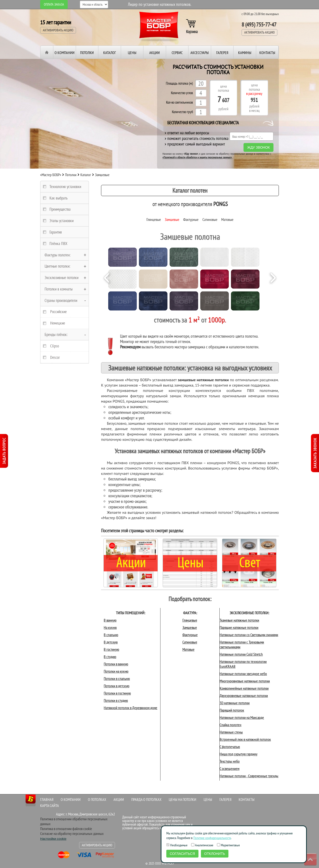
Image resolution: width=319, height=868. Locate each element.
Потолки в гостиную (117, 693)
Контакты (267, 53)
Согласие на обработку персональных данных (72, 833)
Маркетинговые (228, 845)
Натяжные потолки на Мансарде (242, 717)
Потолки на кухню (116, 671)
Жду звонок (258, 147)
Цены (132, 53)
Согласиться (182, 854)
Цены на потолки (183, 799)
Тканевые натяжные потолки (239, 620)
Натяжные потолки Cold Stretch (241, 654)
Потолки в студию (116, 700)
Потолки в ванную (116, 664)
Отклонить (215, 854)
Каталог (110, 53)
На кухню (110, 627)
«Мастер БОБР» (51, 175)
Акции (155, 53)
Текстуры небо (230, 761)
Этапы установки (61, 221)
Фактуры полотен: (58, 255)
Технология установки (65, 187)
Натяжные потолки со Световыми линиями (249, 635)
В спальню (111, 635)
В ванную (110, 620)
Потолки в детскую (117, 686)
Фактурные (191, 219)
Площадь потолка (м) (179, 84)
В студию (110, 657)
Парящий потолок (232, 710)
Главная (47, 799)
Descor (55, 357)
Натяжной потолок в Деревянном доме (131, 708)
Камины (245, 53)
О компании (65, 53)
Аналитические (202, 845)
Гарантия (56, 232)
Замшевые (172, 219)
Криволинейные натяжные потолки (244, 688)
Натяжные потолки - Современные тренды (249, 776)
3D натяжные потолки (235, 703)
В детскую (111, 642)
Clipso (55, 346)
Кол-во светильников (179, 103)
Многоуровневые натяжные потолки (245, 681)
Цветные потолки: (57, 266)
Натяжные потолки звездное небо (243, 674)
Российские (58, 312)
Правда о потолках (146, 799)
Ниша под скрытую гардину (239, 754)
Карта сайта (50, 805)
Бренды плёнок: (56, 335)
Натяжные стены (231, 732)
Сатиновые (210, 219)
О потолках (97, 799)
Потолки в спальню (117, 678)
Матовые (227, 219)
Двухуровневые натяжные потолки (244, 696)
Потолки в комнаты (59, 289)
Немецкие (58, 323)
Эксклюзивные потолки (61, 278)
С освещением (230, 769)
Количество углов (182, 93)
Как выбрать (58, 198)
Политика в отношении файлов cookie (66, 829)
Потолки (87, 53)
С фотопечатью (230, 747)
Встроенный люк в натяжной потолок (245, 739)
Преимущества (60, 209)
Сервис (177, 53)
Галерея (222, 53)
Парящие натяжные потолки (239, 627)
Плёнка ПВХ (58, 244)
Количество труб (182, 112)
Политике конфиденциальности (212, 838)
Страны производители (61, 300)
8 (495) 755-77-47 (259, 24)
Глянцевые (154, 219)
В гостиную (111, 649)
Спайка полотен (230, 725)
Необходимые (177, 845)
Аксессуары (200, 53)
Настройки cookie (53, 839)
